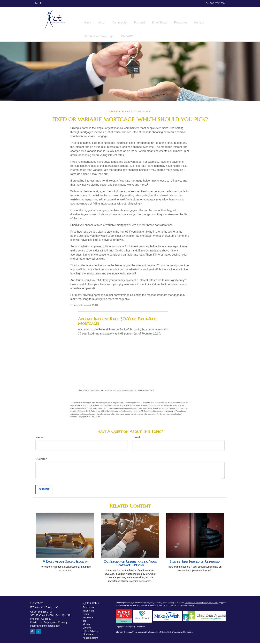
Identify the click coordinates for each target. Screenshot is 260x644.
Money (86, 625)
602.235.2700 (215, 3)
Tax (85, 622)
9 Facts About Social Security (65, 563)
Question (41, 460)
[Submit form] (44, 491)
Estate (86, 615)
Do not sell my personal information (182, 607)
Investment (89, 612)
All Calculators (90, 639)
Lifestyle (87, 629)
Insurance (88, 618)
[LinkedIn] (36, 3)
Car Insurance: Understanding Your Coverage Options (130, 564)
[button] (104, 18)
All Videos (88, 635)
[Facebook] (41, 3)
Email (136, 438)
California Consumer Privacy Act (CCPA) (202, 604)
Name (39, 438)
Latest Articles (90, 632)
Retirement (89, 608)
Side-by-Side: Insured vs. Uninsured (195, 563)
